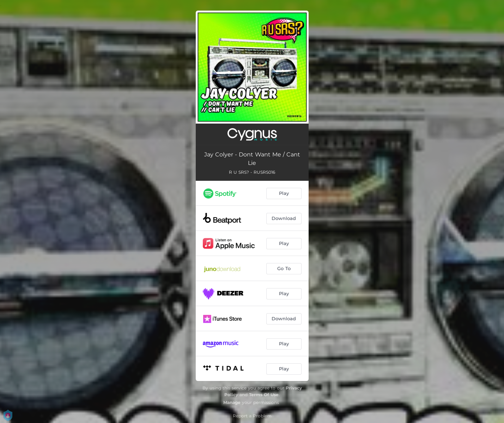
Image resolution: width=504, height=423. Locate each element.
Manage (232, 402)
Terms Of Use (264, 395)
